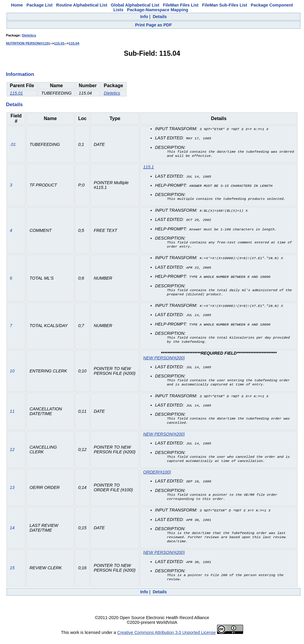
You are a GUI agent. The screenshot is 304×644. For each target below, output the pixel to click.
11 (12, 414)
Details (160, 17)
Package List (39, 5)
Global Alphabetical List (135, 5)
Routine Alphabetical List (82, 5)
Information (20, 74)
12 (12, 453)
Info (144, 17)
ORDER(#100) (157, 476)
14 (12, 533)
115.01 (59, 43)
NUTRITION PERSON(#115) (28, 43)
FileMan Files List (181, 5)
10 (12, 373)
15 (12, 574)
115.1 (148, 168)
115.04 (74, 43)
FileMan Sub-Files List (225, 5)
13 (12, 492)
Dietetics (29, 35)
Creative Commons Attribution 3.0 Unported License (167, 639)
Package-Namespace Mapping (158, 10)
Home (17, 5)
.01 (13, 145)
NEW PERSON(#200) (164, 359)
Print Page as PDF (153, 25)
